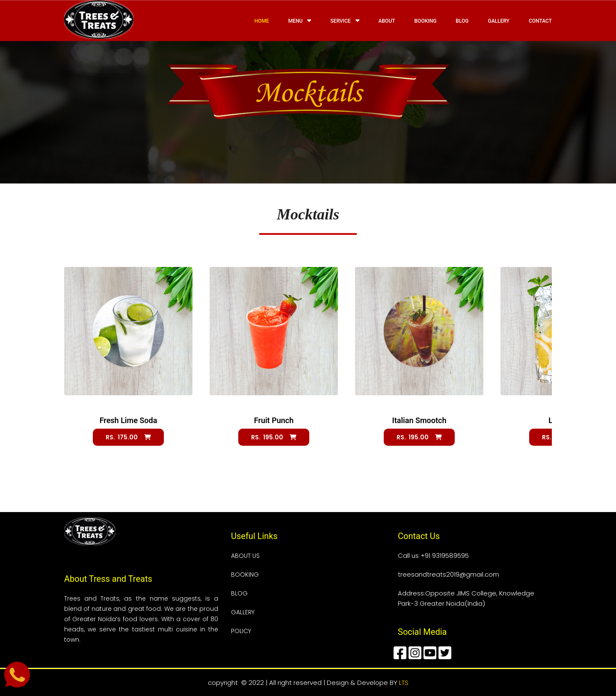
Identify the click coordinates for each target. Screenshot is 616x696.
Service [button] (345, 21)
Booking (426, 21)
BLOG (239, 593)
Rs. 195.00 (274, 437)
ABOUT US (245, 556)
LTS (404, 683)
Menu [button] (300, 21)
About (387, 21)
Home (262, 21)
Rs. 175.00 (128, 437)
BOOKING (245, 575)
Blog (462, 21)
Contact (540, 21)
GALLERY (243, 612)
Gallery (498, 21)
